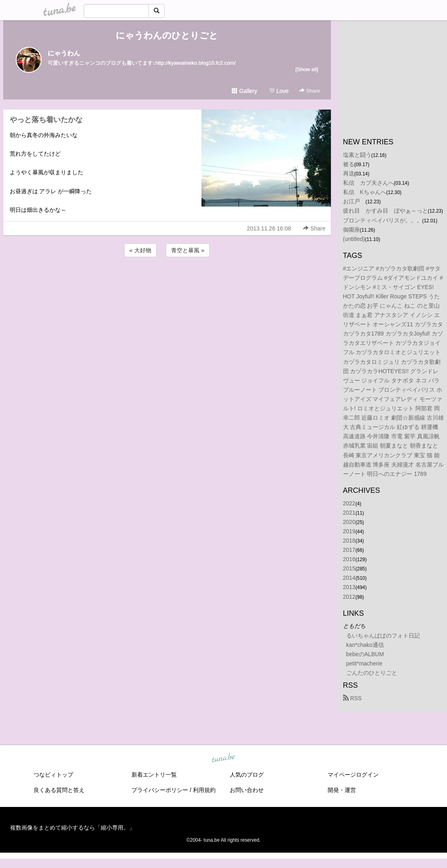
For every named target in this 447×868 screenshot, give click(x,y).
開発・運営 (342, 790)
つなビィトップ (53, 775)
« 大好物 (140, 250)
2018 (349, 541)
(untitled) (354, 239)
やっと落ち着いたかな (46, 120)
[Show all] (307, 69)
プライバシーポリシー (160, 790)
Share (310, 91)
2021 (349, 513)
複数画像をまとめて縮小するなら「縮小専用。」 (72, 828)
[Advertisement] (167, 281)
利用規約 (204, 790)
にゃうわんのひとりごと (167, 35)
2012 (349, 597)
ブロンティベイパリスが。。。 (383, 220)
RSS (353, 698)
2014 (349, 578)
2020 (349, 522)
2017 (349, 550)
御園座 (352, 230)
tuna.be (223, 758)
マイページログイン (353, 775)
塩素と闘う (357, 155)
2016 (349, 559)
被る (349, 164)
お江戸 (354, 201)
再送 (349, 173)
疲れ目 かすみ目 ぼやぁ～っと (386, 211)
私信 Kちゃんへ (365, 192)
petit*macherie (364, 663)
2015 (349, 568)
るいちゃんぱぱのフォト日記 (383, 636)
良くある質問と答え (59, 790)
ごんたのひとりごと (372, 673)
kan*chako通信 (365, 645)
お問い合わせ (247, 790)
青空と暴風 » (188, 250)
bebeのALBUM (365, 654)
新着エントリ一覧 (154, 775)
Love (279, 91)
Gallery (244, 91)
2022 (349, 503)
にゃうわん (64, 53)
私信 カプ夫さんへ (369, 183)
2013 (349, 587)
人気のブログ (247, 775)
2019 (349, 531)
